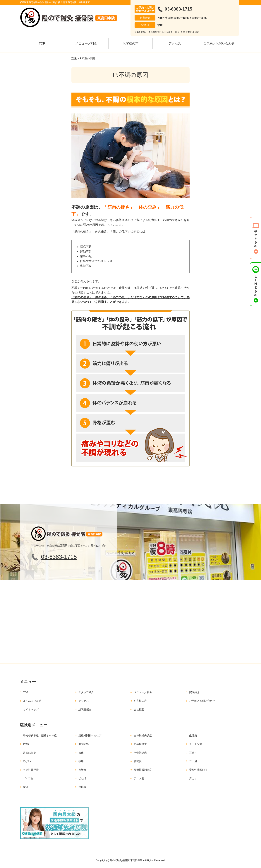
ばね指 (82, 778)
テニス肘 (139, 778)
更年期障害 (140, 744)
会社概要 (139, 709)
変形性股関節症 (143, 770)
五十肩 (193, 761)
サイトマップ (31, 709)
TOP (42, 44)
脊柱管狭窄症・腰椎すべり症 (40, 735)
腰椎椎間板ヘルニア (90, 735)
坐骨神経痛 (140, 753)
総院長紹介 (85, 709)
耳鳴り (193, 753)
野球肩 (82, 787)
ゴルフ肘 (28, 778)
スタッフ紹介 (86, 692)
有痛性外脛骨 (31, 770)
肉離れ (82, 770)
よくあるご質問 (32, 701)
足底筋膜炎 (30, 753)
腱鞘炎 (138, 761)
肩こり (193, 778)
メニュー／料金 (86, 44)
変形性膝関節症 (198, 770)
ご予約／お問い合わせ (219, 44)
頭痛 (81, 761)
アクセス (175, 44)
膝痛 (81, 753)
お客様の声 (131, 44)
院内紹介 (194, 692)
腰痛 (26, 787)
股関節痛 (84, 744)
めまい (27, 761)
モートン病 (196, 744)
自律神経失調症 (143, 735)
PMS (26, 744)
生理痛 (193, 735)
